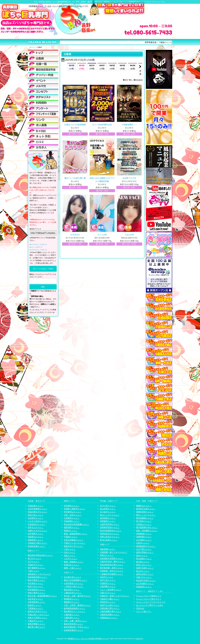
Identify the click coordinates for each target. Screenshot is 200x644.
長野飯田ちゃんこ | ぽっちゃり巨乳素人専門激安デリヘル (88, 638)
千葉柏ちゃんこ (71, 537)
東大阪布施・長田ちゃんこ (112, 568)
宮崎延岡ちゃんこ (144, 587)
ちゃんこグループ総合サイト (149, 596)
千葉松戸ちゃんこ (36, 621)
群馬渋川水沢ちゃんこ (37, 611)
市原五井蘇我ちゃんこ (74, 540)
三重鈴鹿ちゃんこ (72, 618)
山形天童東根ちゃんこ (37, 509)
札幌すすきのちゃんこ (37, 531)
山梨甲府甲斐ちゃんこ (110, 524)
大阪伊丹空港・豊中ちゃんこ (113, 561)
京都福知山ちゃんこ (109, 618)
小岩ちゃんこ (70, 549)
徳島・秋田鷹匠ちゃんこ (147, 531)
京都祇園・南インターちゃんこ (114, 552)
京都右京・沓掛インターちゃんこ (115, 596)
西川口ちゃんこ (35, 558)
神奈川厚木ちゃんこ (37, 593)
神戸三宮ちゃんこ (108, 580)
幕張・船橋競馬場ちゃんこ (76, 534)
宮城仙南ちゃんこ (36, 506)
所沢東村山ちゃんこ (73, 512)
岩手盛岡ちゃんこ (36, 534)
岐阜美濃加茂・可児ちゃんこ (77, 627)
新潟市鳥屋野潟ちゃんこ (111, 531)
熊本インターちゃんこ (146, 515)
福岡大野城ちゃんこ (145, 552)
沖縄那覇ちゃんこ (144, 537)
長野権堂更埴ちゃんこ (110, 527)
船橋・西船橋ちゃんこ (74, 562)
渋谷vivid (140, 608)
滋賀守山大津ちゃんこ (110, 605)
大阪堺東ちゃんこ (108, 586)
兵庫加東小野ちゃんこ (110, 608)
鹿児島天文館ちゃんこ (146, 509)
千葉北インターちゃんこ (75, 543)
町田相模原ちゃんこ (37, 590)
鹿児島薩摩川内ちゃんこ (147, 527)
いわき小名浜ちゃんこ (37, 521)
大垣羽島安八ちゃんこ (74, 583)
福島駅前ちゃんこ (36, 540)
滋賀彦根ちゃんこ (108, 549)
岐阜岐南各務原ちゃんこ (75, 608)
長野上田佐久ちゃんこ (110, 537)
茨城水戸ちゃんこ (36, 565)
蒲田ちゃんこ (70, 556)
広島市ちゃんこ (143, 543)
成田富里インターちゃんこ (39, 574)
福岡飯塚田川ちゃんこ (146, 546)
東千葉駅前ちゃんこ (37, 568)
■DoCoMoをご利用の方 (38, 244)
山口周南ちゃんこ (144, 540)
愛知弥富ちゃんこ (72, 590)
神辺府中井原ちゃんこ (146, 580)
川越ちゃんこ (34, 571)
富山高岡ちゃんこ (108, 509)
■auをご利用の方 (36, 247)
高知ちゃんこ (142, 556)
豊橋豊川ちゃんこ (72, 602)
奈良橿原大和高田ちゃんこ (112, 558)
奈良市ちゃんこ (107, 577)
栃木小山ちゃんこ (36, 586)
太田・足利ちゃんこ (73, 515)
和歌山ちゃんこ (107, 555)
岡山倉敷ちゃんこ (144, 559)
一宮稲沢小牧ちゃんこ (74, 586)
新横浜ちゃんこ (71, 531)
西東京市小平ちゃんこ (74, 546)
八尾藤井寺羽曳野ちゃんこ (112, 574)
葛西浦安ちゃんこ (72, 527)
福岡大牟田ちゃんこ (145, 574)
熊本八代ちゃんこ (144, 565)
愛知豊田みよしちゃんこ (75, 611)
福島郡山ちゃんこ (36, 537)
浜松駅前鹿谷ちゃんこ (74, 630)
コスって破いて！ (144, 611)
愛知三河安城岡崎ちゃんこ (76, 580)
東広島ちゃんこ (143, 562)
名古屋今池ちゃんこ (73, 577)
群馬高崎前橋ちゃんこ (37, 577)
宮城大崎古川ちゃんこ (37, 512)
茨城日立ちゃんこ (72, 565)
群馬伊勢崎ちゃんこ (37, 624)
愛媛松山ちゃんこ (144, 506)
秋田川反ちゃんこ (36, 515)
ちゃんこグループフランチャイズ (151, 602)
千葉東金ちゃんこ (36, 608)
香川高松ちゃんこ (144, 521)
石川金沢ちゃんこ (108, 512)
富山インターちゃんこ (110, 515)
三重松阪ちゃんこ (72, 615)
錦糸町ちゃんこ (35, 605)
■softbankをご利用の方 (38, 250)
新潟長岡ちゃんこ (108, 518)
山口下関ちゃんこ (144, 549)
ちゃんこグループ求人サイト (149, 599)
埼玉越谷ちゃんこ (72, 506)
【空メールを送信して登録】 (43, 269)
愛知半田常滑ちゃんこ (74, 624)
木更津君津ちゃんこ (37, 602)
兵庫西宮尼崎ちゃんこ (110, 615)
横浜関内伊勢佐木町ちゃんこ (40, 555)
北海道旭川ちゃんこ (37, 524)
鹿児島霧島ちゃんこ (145, 518)
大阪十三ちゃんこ (108, 593)
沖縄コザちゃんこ (144, 577)
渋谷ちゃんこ (70, 552)
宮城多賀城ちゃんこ (37, 546)
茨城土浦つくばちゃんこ (38, 615)
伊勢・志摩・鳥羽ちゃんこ (76, 621)
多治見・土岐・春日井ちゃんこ (77, 596)
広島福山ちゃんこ (144, 524)
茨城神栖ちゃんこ (72, 521)
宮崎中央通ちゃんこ (145, 568)
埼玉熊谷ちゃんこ (36, 583)
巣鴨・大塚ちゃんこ (73, 568)
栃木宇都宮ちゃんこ (37, 580)
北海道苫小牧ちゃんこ (37, 543)
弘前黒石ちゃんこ (36, 518)
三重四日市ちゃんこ (73, 593)
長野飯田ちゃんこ (108, 521)
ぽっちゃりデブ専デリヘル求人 (150, 605)
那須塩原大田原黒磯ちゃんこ (77, 524)
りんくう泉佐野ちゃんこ (111, 590)
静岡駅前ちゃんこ (72, 599)
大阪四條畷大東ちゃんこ (111, 611)
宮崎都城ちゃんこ (144, 534)
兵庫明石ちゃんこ (108, 583)
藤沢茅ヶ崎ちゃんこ (37, 627)
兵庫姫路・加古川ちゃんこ (112, 571)
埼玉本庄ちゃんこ (36, 599)
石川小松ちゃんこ (108, 506)
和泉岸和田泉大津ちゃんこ (112, 565)
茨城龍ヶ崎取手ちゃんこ (75, 509)
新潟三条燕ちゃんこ (109, 540)
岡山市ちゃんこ (143, 571)
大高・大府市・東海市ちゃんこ (77, 605)
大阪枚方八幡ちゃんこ (110, 599)
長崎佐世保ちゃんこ (145, 512)
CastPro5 (139, 638)
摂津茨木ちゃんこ (108, 602)
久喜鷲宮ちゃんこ (72, 518)
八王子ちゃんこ (71, 559)
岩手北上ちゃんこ (36, 527)
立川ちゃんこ (34, 561)
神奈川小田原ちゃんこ (37, 618)
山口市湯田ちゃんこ (145, 583)
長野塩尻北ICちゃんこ (110, 534)
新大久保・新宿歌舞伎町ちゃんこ (42, 596)
